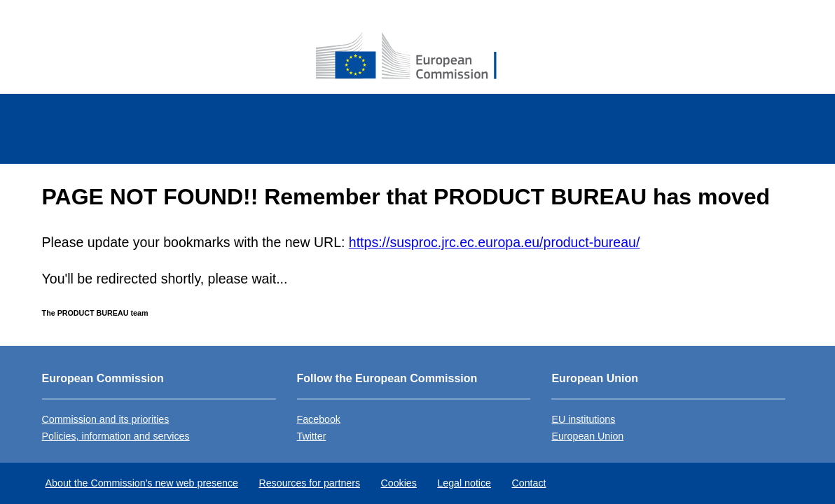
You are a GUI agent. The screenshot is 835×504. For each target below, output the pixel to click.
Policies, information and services (116, 436)
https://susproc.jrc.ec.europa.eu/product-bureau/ (494, 242)
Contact (529, 483)
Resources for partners (309, 483)
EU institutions (583, 419)
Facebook (319, 419)
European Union (587, 436)
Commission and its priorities (106, 419)
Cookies (399, 483)
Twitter (312, 436)
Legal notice (464, 483)
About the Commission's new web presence (142, 483)
